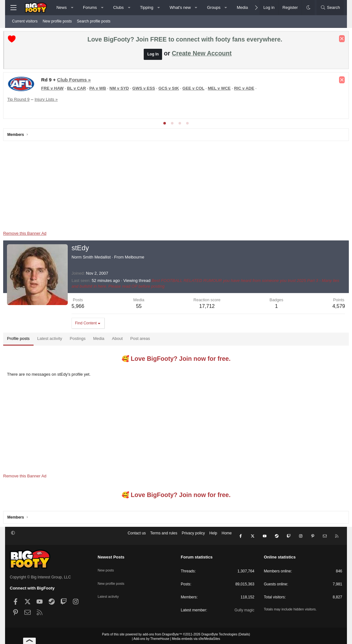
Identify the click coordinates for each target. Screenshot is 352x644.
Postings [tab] (84, 340)
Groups (214, 7)
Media (242, 7)
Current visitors (25, 21)
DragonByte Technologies (219, 632)
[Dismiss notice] (335, 40)
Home (227, 536)
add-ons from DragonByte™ (163, 632)
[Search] (330, 8)
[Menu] (13, 8)
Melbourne (141, 259)
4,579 (332, 308)
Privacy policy (193, 536)
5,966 (85, 308)
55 (142, 308)
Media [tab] (105, 340)
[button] (72, 8)
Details (244, 632)
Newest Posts (111, 555)
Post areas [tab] (147, 340)
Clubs (119, 7)
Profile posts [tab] (25, 340)
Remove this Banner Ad (31, 235)
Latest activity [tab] (57, 340)
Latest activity (109, 588)
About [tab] (124, 340)
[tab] (165, 125)
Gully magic (245, 608)
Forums (90, 7)
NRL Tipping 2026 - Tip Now (58, 92)
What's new (180, 7)
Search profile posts (94, 21)
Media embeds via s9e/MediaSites (196, 637)
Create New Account (202, 55)
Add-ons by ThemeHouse (151, 637)
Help (213, 536)
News (62, 7)
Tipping (147, 7)
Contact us (137, 536)
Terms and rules (164, 536)
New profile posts (57, 21)
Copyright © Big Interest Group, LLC (40, 575)
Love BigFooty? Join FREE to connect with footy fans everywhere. (185, 41)
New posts (107, 565)
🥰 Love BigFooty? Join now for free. (176, 360)
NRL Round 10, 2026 (56, 81)
